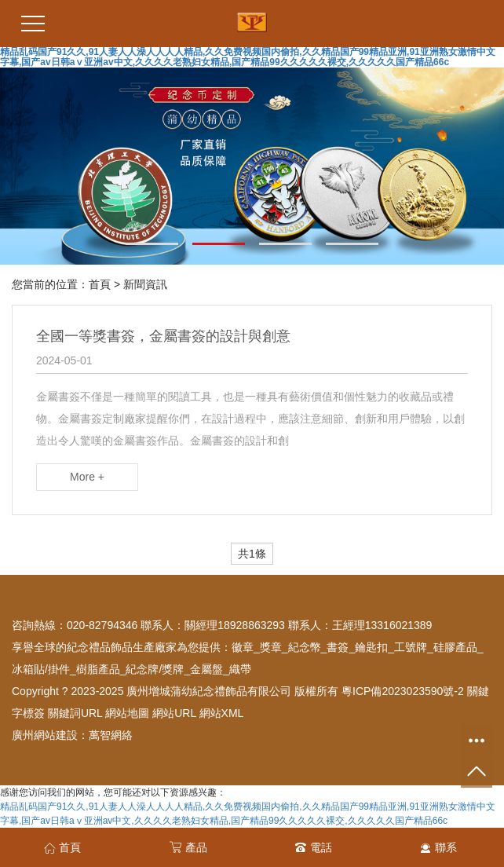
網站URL (174, 713)
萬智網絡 (111, 735)
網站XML (222, 713)
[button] (152, 244)
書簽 (338, 647)
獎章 (271, 647)
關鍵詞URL (75, 713)
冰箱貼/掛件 (41, 669)
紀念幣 (305, 647)
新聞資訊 (145, 284)
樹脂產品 (98, 669)
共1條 (252, 554)
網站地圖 (127, 713)
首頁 (100, 284)
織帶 (240, 669)
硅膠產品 (455, 647)
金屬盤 (206, 669)
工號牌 (411, 647)
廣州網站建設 (45, 735)
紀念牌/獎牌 (155, 669)
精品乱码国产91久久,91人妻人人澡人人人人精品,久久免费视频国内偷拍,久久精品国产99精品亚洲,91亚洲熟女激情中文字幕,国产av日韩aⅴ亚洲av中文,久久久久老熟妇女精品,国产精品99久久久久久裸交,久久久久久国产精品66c (248, 57)
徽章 (243, 647)
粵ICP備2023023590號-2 (403, 691)
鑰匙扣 (371, 647)
